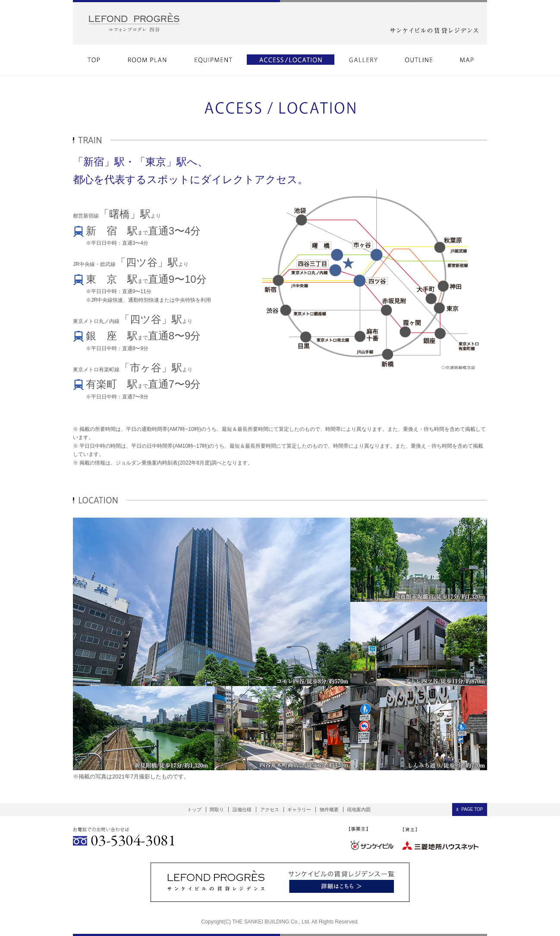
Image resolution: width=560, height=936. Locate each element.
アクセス (270, 810)
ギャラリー (299, 810)
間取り (217, 810)
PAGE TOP (472, 809)
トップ (194, 810)
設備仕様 (242, 810)
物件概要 (329, 810)
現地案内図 (359, 810)
